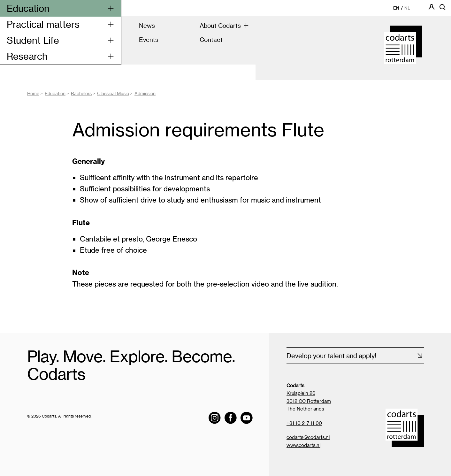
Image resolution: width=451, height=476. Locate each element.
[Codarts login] (432, 9)
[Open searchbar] (442, 9)
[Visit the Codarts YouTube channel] (247, 418)
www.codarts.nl (303, 445)
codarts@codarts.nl (308, 437)
